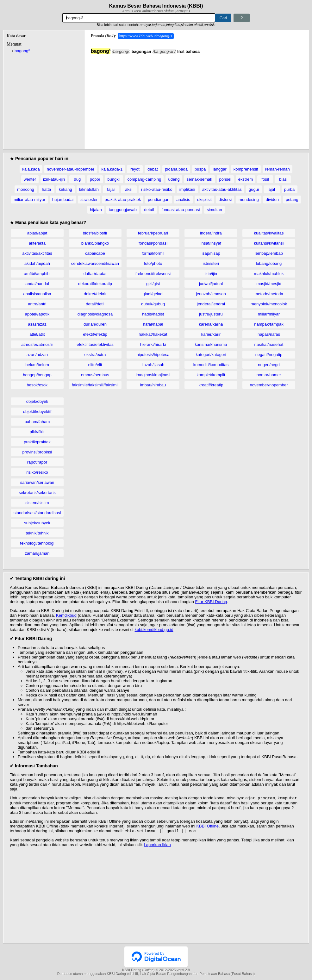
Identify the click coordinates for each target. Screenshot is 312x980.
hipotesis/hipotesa (153, 355)
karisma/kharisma (211, 344)
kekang (66, 189)
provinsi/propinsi (37, 452)
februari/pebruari (153, 233)
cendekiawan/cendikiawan (95, 263)
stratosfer (89, 200)
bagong (22, 51)
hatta (46, 189)
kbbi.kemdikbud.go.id (154, 630)
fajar (111, 189)
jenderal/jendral (211, 304)
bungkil (114, 179)
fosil (265, 179)
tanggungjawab (123, 210)
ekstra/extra (95, 355)
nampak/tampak (269, 324)
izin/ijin (211, 274)
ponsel (225, 179)
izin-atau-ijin (54, 179)
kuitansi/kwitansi (269, 243)
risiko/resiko (37, 472)
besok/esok (37, 385)
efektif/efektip (95, 334)
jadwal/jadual (211, 284)
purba (289, 189)
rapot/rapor (37, 462)
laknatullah (89, 189)
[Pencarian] (139, 18)
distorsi (225, 200)
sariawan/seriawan (37, 482)
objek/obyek (37, 401)
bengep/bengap (37, 375)
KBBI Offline (207, 827)
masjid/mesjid (269, 284)
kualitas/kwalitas (269, 233)
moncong (25, 189)
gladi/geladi (153, 294)
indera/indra (211, 233)
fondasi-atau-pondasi (181, 210)
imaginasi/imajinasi (153, 375)
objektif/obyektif (37, 412)
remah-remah (278, 169)
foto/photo (153, 263)
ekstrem (246, 179)
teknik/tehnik (37, 533)
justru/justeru (211, 314)
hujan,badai (63, 200)
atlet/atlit (37, 334)
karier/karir (211, 334)
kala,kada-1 (112, 169)
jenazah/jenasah (211, 294)
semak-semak (200, 179)
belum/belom (37, 365)
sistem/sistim (37, 503)
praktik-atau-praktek (123, 200)
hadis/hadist (153, 314)
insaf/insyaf (211, 243)
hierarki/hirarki (153, 344)
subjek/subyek (37, 523)
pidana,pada (176, 169)
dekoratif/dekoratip (95, 284)
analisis (183, 200)
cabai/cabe (95, 253)
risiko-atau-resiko (157, 189)
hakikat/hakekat (153, 334)
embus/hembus (95, 375)
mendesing (249, 200)
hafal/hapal (153, 324)
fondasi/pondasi (153, 243)
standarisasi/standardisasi (37, 513)
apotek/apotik (37, 314)
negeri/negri (269, 365)
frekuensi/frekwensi (153, 274)
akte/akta (37, 243)
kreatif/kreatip (211, 385)
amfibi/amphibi (37, 274)
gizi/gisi (153, 284)
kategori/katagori (211, 355)
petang (292, 200)
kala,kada (31, 169)
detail (149, 210)
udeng (174, 179)
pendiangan (159, 200)
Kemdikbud (66, 615)
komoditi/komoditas (211, 365)
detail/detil (95, 304)
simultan (214, 210)
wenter (30, 179)
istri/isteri (211, 263)
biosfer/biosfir (95, 233)
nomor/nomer (269, 375)
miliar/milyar (269, 314)
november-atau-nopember (71, 169)
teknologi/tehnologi (37, 543)
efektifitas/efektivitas (95, 344)
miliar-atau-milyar (29, 200)
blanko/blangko (95, 243)
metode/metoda (269, 294)
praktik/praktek (37, 442)
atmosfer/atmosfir (37, 344)
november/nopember (269, 385)
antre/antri (37, 304)
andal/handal (37, 284)
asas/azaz (37, 324)
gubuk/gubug (153, 304)
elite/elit (95, 365)
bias (283, 179)
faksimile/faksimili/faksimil (95, 385)
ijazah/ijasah (153, 365)
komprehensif (246, 169)
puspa (200, 169)
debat (153, 169)
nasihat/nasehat (269, 344)
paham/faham (37, 422)
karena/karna (211, 324)
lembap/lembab (269, 253)
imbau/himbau (153, 385)
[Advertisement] (197, 98)
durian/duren (95, 324)
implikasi (187, 189)
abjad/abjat (37, 233)
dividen (272, 200)
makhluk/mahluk (269, 274)
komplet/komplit (211, 375)
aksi (129, 189)
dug (77, 179)
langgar (219, 169)
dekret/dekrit (95, 294)
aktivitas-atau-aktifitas (222, 189)
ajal (272, 189)
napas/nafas (269, 334)
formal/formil (153, 253)
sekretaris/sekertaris (37, 493)
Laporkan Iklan (157, 846)
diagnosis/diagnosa (95, 314)
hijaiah (96, 210)
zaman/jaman (37, 553)
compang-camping (144, 179)
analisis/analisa (37, 294)
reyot (135, 169)
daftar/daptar (95, 274)
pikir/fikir (37, 432)
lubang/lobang (269, 263)
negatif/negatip (269, 355)
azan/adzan (37, 355)
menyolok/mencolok (269, 304)
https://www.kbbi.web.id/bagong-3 (146, 36)
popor (95, 179)
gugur (254, 189)
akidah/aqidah (37, 263)
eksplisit (204, 200)
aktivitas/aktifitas (37, 253)
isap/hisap (211, 253)
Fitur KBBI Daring (211, 602)
